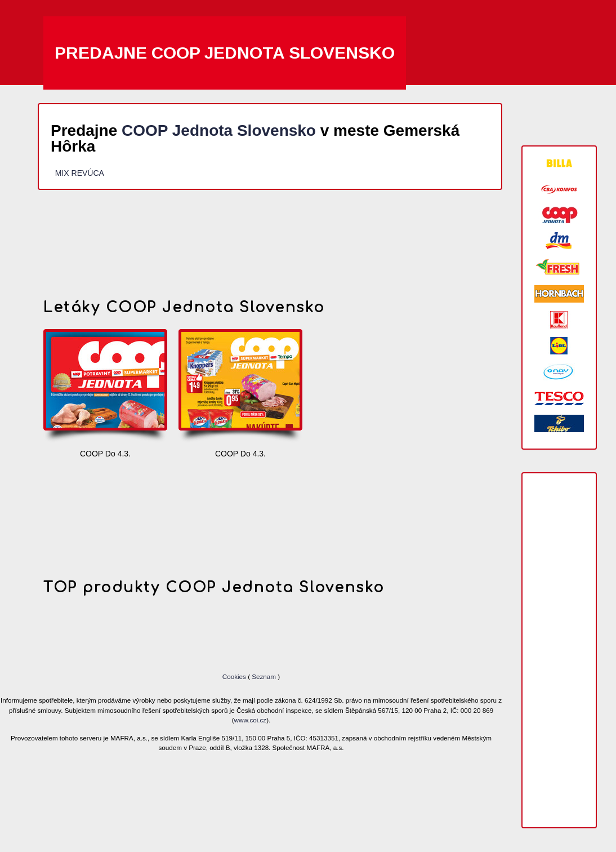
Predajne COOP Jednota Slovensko (225, 53)
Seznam (264, 676)
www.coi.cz (251, 720)
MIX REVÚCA (79, 173)
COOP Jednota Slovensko (219, 130)
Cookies (235, 676)
